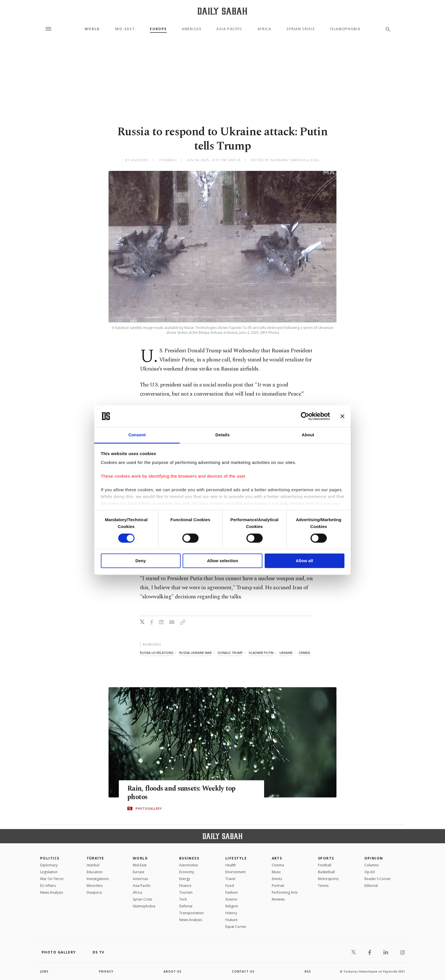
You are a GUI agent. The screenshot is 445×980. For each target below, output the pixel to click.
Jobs (44, 971)
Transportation (191, 913)
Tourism (186, 892)
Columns (371, 865)
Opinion (374, 858)
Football (325, 865)
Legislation (49, 872)
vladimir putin (261, 653)
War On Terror (52, 879)
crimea (304, 653)
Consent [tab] (137, 435)
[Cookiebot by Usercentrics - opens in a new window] (305, 416)
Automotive (189, 865)
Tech (183, 899)
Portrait (278, 886)
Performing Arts (285, 892)
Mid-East (125, 29)
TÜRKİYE (95, 858)
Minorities (95, 886)
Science (231, 899)
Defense (186, 906)
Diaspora (94, 892)
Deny (141, 561)
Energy (185, 879)
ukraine (286, 653)
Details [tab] (222, 435)
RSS (308, 971)
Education (95, 872)
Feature (231, 920)
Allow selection (222, 561)
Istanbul (93, 865)
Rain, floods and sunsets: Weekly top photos (184, 793)
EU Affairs (48, 886)
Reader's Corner (378, 879)
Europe (158, 29)
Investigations (98, 879)
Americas (192, 29)
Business (189, 858)
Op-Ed (370, 872)
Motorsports (328, 879)
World (92, 29)
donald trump (230, 653)
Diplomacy (49, 865)
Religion (232, 906)
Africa (265, 29)
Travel (230, 879)
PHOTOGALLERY (149, 809)
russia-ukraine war (195, 653)
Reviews (278, 899)
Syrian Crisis (301, 29)
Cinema (278, 865)
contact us (243, 971)
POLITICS (50, 858)
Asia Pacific (229, 29)
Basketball (326, 872)
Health (231, 865)
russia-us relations (157, 653)
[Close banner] (342, 416)
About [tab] (308, 435)
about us (173, 971)
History (231, 913)
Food (230, 886)
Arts (277, 858)
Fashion (232, 892)
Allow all (304, 561)
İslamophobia (144, 906)
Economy (187, 872)
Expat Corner (236, 927)
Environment (235, 872)
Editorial (371, 886)
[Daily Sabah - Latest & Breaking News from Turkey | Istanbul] (222, 11)
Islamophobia (345, 29)
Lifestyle (236, 858)
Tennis (323, 886)
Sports (326, 858)
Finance (185, 886)
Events (277, 879)
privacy (106, 971)
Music (276, 872)
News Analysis (52, 892)
